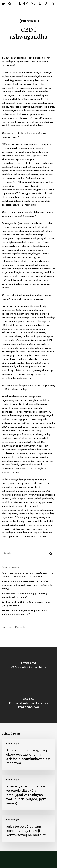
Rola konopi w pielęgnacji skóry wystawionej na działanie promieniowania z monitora (27, 575)
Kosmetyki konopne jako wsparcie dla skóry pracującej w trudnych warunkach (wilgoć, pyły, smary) (27, 585)
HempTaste (29, 4)
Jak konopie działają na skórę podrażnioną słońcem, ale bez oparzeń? (25, 612)
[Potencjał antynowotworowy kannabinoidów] (28, 704)
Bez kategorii (29, 21)
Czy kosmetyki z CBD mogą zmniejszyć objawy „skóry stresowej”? (27, 604)
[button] (3, 4)
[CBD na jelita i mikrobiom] (28, 666)
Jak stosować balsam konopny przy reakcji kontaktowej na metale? (25, 595)
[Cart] (52, 4)
